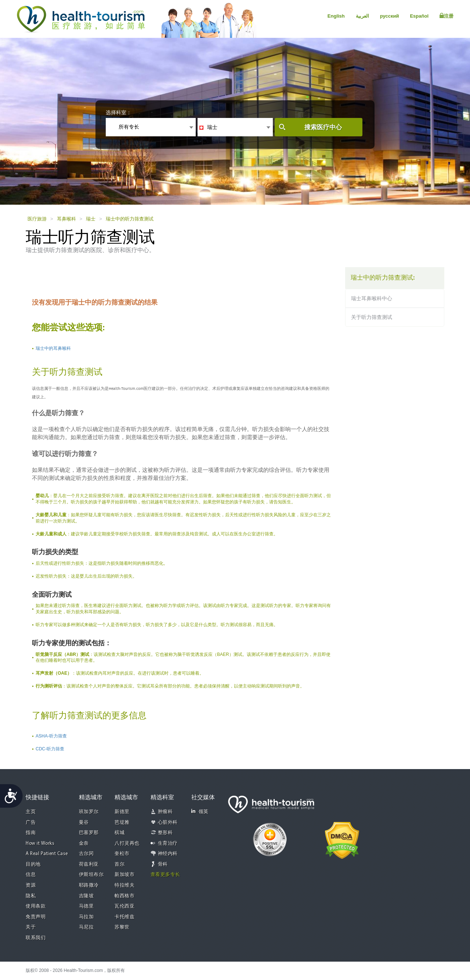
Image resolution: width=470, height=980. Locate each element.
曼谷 (84, 823)
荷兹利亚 (89, 864)
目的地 (33, 864)
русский (390, 16)
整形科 (165, 833)
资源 (31, 885)
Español (419, 16)
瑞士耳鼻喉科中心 (372, 298)
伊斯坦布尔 (91, 875)
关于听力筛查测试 (372, 317)
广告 (31, 823)
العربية (362, 16)
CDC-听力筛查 (50, 749)
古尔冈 (86, 854)
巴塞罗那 (89, 833)
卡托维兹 (124, 917)
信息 (31, 875)
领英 (200, 812)
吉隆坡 (86, 896)
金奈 (84, 843)
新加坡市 (124, 875)
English (336, 16)
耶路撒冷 (89, 885)
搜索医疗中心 (323, 127)
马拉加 (86, 917)
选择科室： (119, 112)
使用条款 (36, 906)
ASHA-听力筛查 (51, 736)
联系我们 (36, 938)
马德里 (86, 906)
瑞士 (91, 219)
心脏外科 (168, 823)
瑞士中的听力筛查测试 (130, 219)
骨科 (163, 864)
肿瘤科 (165, 812)
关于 (31, 927)
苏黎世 (122, 927)
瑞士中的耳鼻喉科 (53, 348)
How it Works (40, 843)
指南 (31, 833)
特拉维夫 (124, 885)
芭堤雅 (122, 823)
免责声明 (36, 917)
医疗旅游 (37, 219)
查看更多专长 (165, 875)
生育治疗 (168, 843)
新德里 (122, 812)
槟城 (120, 833)
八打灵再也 (127, 843)
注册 (446, 16)
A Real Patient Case (47, 854)
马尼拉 (86, 927)
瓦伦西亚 (124, 906)
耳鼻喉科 (66, 219)
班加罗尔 (89, 812)
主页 (31, 812)
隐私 (31, 896)
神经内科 (168, 854)
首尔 (120, 864)
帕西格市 (124, 896)
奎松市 (122, 854)
